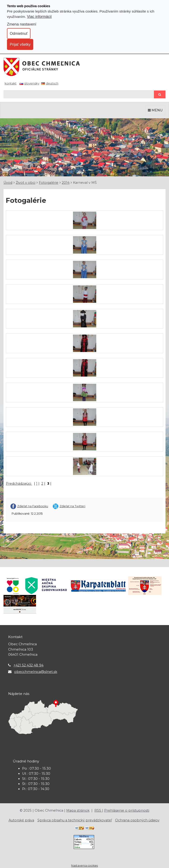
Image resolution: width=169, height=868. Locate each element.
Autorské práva (21, 820)
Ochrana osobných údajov (137, 820)
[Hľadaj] (79, 94)
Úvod (8, 183)
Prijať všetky (20, 44)
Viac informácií (39, 16)
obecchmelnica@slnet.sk (36, 672)
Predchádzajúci (19, 484)
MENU (155, 110)
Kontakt (11, 83)
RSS (98, 810)
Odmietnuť (19, 33)
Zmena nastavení (22, 24)
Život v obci (26, 183)
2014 (66, 183)
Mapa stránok (78, 810)
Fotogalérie (49, 183)
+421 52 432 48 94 (28, 665)
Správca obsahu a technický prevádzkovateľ (75, 820)
